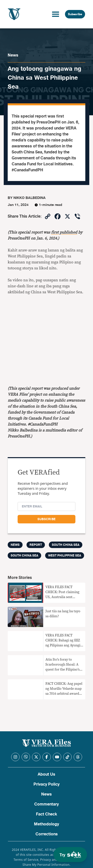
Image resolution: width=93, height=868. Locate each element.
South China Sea (66, 545)
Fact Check (46, 814)
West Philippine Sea (65, 556)
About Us (46, 774)
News (13, 55)
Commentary (46, 804)
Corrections (47, 834)
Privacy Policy (46, 784)
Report (36, 545)
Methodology (46, 824)
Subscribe (75, 14)
